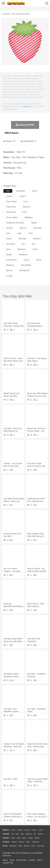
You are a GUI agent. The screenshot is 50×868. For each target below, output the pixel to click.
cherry (27, 260)
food (24, 212)
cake (19, 233)
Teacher (22, 842)
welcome (27, 207)
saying (34, 223)
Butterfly (29, 834)
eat (23, 244)
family (30, 838)
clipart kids (11, 207)
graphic (9, 196)
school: (6, 842)
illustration (21, 191)
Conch (41, 830)
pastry (35, 249)
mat (33, 244)
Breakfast (13, 846)
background (24, 270)
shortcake (38, 228)
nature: (6, 830)
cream (9, 239)
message (22, 239)
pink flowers (11, 260)
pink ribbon (26, 265)
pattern (23, 196)
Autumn (20, 830)
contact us (27, 106)
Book (28, 842)
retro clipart (11, 201)
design (9, 254)
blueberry (10, 265)
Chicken (40, 834)
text (8, 191)
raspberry (23, 254)
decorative (11, 244)
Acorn (13, 830)
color (31, 233)
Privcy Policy (22, 860)
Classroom (36, 842)
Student (14, 842)
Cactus (34, 830)
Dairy (20, 846)
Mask (13, 838)
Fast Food (40, 846)
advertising (11, 212)
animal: (6, 834)
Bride (24, 838)
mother (37, 838)
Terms (12, 860)
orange (9, 276)
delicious (37, 239)
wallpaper (29, 217)
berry (8, 249)
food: (5, 846)
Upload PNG (8, 863)
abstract (23, 228)
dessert (9, 228)
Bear (17, 834)
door (8, 233)
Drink (33, 846)
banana (9, 270)
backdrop (21, 249)
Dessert (27, 846)
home (39, 260)
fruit (25, 201)
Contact (32, 860)
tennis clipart (12, 217)
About (5, 860)
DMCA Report (12, 133)
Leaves (27, 830)
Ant (13, 834)
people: (6, 838)
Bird (22, 834)
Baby (19, 838)
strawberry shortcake (15, 223)
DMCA (40, 860)
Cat (35, 834)
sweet (35, 191)
